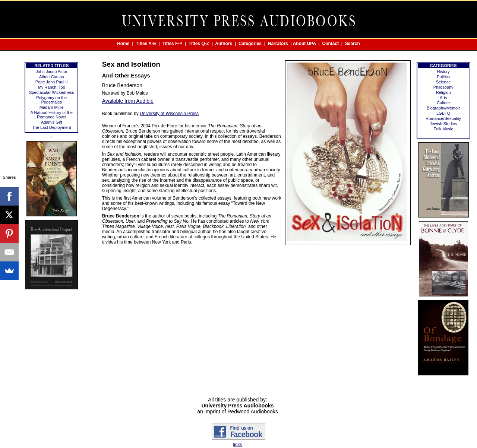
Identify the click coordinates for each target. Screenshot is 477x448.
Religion (443, 92)
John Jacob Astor (51, 72)
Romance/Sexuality (443, 118)
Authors (224, 44)
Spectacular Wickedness (51, 92)
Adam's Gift (52, 122)
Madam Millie (52, 107)
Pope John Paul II (52, 82)
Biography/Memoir (443, 108)
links (237, 445)
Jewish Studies (443, 124)
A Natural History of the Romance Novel (52, 115)
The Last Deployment (52, 127)
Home (123, 44)
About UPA (304, 44)
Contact (330, 44)
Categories (250, 44)
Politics (443, 77)
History (443, 72)
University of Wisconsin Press (169, 114)
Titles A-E (146, 44)
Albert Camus (52, 77)
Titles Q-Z (199, 44)
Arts (443, 98)
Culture (443, 103)
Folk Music (443, 129)
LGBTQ (443, 113)
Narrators (278, 44)
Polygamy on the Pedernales (51, 100)
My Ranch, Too (52, 87)
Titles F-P (173, 44)
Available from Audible (128, 101)
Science (443, 82)
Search (353, 44)
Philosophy (443, 87)
